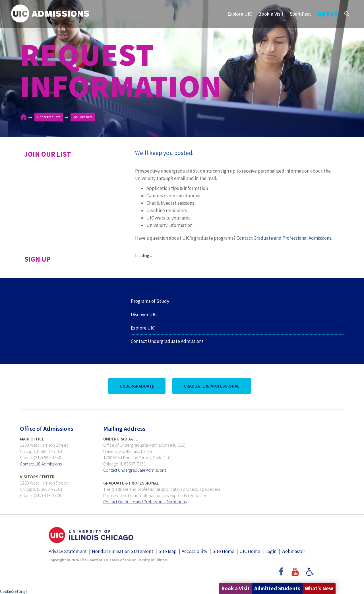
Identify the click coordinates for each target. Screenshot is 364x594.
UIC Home (250, 551)
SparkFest (300, 14)
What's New (318, 588)
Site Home (223, 551)
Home (23, 117)
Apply (328, 14)
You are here (83, 117)
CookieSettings (14, 591)
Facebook (281, 574)
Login (271, 551)
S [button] (347, 14)
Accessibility (195, 551)
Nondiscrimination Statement (123, 551)
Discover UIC (144, 314)
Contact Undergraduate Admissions (167, 341)
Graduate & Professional (211, 386)
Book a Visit (271, 14)
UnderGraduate (136, 386)
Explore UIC (240, 14)
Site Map (167, 551)
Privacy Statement (68, 551)
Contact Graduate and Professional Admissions (284, 238)
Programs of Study (150, 301)
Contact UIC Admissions (41, 464)
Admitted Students (274, 588)
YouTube (296, 574)
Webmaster (293, 551)
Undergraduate (49, 117)
